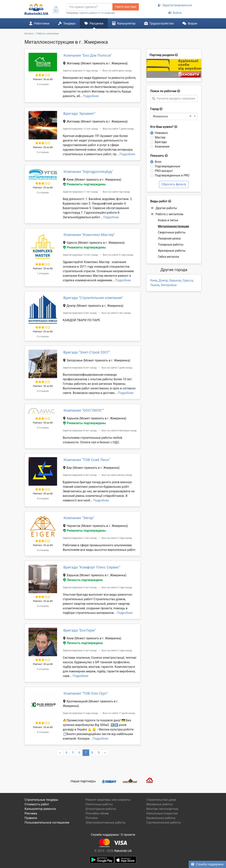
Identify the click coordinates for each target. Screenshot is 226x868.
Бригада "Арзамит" (80, 113)
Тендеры (67, 23)
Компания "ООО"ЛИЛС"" (84, 410)
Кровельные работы (161, 818)
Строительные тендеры (41, 800)
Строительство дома (161, 800)
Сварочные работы (172, 232)
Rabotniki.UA (123, 851)
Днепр (163, 280)
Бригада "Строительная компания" (93, 298)
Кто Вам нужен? (164, 127)
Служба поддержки (207, 864)
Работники (39, 23)
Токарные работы (171, 245)
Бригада (161, 142)
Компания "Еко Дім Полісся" (88, 55)
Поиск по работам (163, 91)
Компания (162, 147)
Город (154, 109)
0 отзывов (43, 84)
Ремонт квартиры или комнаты (108, 800)
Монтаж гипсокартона (162, 809)
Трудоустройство (159, 23)
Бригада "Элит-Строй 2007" (87, 352)
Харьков (175, 280)
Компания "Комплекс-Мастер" (89, 235)
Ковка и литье (168, 220)
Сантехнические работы (164, 823)
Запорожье (169, 285)
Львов (155, 285)
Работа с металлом (167, 214)
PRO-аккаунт (164, 171)
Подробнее (91, 96)
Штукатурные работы (101, 809)
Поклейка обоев (97, 813)
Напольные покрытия (162, 813)
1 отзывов (43, 273)
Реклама (31, 813)
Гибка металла (168, 257)
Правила (31, 818)
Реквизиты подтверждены (84, 184)
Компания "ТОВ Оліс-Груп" (86, 693)
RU (56, 11)
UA (56, 7)
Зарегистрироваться (175, 5)
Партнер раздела (162, 55)
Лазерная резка (169, 238)
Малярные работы (160, 804)
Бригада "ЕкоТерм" (80, 630)
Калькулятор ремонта (40, 809)
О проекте (128, 835)
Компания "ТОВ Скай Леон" (87, 460)
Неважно (161, 133)
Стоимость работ (37, 804)
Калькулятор (124, 23)
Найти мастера (126, 7)
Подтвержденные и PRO (172, 175)
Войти (175, 13)
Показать (159, 156)
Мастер (160, 137)
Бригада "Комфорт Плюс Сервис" (92, 567)
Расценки (94, 23)
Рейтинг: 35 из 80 (43, 147)
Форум (190, 23)
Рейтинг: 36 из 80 (43, 79)
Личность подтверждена (83, 580)
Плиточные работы (99, 804)
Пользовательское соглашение (47, 823)
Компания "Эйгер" (79, 518)
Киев (154, 280)
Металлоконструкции (173, 226)
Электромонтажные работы (105, 823)
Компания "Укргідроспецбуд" (88, 172)
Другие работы (164, 208)
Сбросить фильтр (174, 184)
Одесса (188, 280)
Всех (158, 162)
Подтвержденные (168, 166)
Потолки (92, 818)
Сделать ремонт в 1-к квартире (97, 13)
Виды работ (159, 201)
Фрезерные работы (172, 251)
